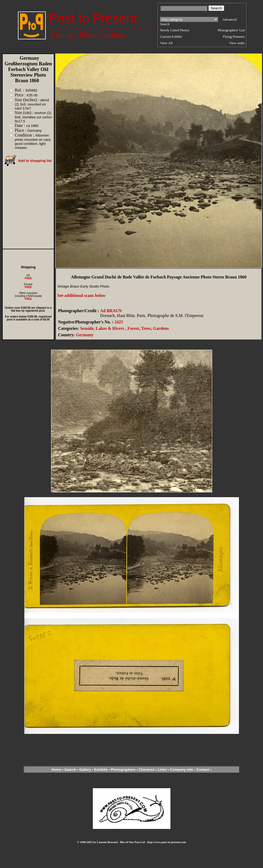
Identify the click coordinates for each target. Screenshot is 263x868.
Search (70, 770)
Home (56, 770)
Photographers (123, 770)
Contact (203, 770)
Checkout (146, 770)
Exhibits (101, 770)
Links (162, 770)
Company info (182, 770)
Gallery (85, 770)
